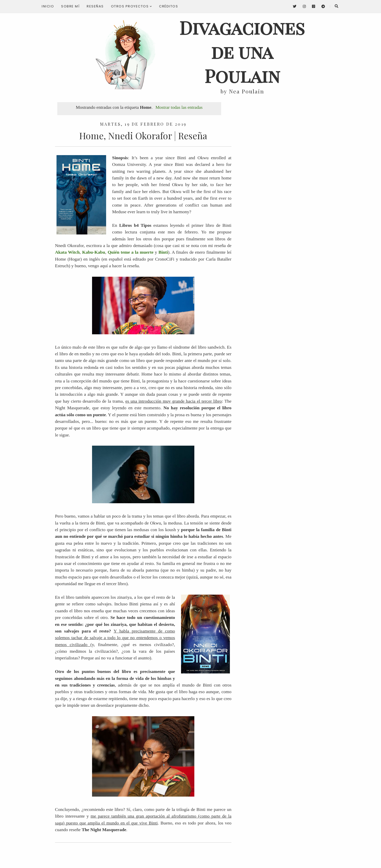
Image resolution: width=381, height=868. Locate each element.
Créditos (169, 6)
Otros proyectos (132, 6)
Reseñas (95, 6)
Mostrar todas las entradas (179, 107)
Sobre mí (70, 6)
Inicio (48, 6)
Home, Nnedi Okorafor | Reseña (143, 136)
